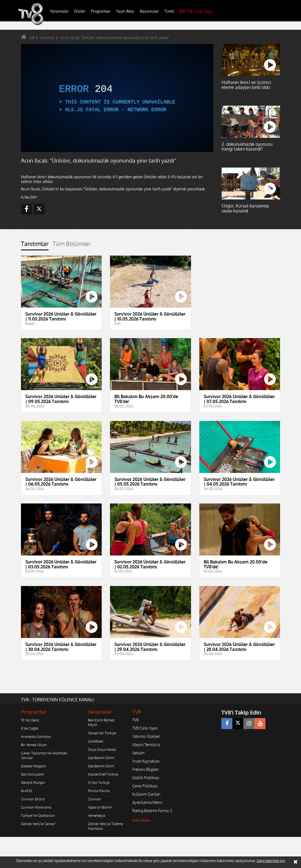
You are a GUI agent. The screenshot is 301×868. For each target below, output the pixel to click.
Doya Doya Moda (102, 749)
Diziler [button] (80, 11)
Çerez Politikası (145, 786)
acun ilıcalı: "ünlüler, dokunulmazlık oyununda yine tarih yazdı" (115, 38)
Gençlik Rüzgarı (33, 782)
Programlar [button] (101, 11)
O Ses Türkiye (99, 782)
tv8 (32, 38)
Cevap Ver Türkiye (102, 733)
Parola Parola (99, 791)
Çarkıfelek (96, 741)
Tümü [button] (169, 11)
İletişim (138, 753)
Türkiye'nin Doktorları (38, 815)
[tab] (35, 245)
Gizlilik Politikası (146, 778)
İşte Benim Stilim (101, 758)
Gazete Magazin (33, 766)
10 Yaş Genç (30, 720)
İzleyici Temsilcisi (146, 745)
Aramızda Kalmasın (36, 736)
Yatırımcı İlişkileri (146, 736)
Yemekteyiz (97, 815)
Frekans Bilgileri (146, 769)
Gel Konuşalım (32, 774)
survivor (48, 38)
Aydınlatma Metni (147, 802)
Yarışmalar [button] (59, 11)
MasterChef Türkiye (103, 774)
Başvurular (149, 11)
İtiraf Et (26, 791)
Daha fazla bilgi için (271, 861)
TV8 (135, 720)
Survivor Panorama (36, 807)
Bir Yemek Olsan (34, 745)
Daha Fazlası (141, 820)
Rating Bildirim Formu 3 (152, 811)
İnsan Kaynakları (146, 761)
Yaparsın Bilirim (100, 807)
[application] (117, 98)
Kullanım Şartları (146, 794)
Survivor (95, 799)
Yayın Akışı (125, 11)
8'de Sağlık (30, 728)
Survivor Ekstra (33, 799)
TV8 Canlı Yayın (196, 11)
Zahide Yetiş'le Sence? (38, 824)
